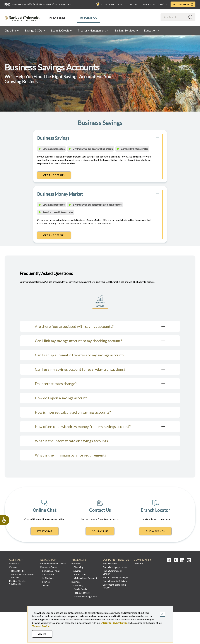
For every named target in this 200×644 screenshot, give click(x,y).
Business (88, 18)
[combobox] (174, 17)
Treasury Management (85, 596)
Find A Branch (155, 531)
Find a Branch (106, 4)
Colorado (139, 563)
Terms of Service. (41, 626)
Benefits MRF (19, 571)
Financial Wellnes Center (53, 563)
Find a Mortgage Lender (115, 567)
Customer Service (148, 4)
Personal (58, 18)
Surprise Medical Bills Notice (23, 576)
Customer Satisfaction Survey (114, 586)
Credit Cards (80, 589)
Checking (78, 567)
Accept (42, 634)
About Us (122, 4)
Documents (48, 574)
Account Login (183, 4)
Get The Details (57, 176)
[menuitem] (58, 18)
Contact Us (100, 531)
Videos (46, 585)
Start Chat (45, 531)
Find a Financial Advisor (115, 581)
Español (163, 4)
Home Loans (80, 574)
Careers (133, 4)
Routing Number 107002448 (18, 582)
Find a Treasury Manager (115, 577)
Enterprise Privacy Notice (114, 623)
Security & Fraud (51, 571)
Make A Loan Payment (85, 578)
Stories (46, 582)
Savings (77, 571)
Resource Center (49, 567)
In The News (49, 578)
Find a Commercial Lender (112, 572)
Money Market (81, 593)
